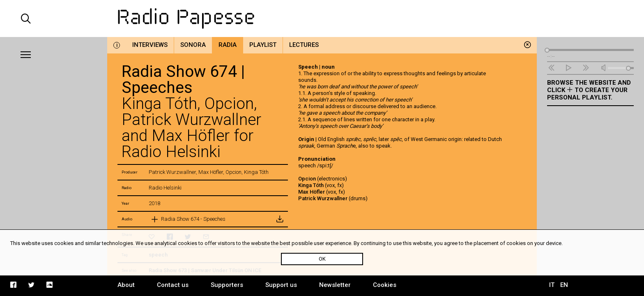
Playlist (263, 45)
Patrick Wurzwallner (323, 198)
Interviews (150, 45)
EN (564, 285)
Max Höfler (312, 192)
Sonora (193, 45)
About (126, 285)
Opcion (307, 179)
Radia (228, 45)
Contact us (173, 285)
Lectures (304, 45)
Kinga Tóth (311, 185)
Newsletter (335, 285)
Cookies (385, 285)
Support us (281, 285)
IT (552, 285)
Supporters (227, 285)
